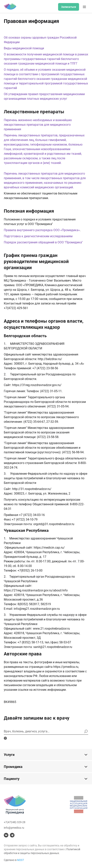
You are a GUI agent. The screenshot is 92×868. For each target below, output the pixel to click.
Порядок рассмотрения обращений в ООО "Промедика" (43, 242)
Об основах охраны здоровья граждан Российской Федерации (40, 40)
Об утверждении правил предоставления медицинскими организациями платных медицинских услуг (44, 96)
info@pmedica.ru (14, 828)
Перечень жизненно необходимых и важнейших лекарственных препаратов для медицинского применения (38, 125)
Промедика (46, 767)
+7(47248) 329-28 (15, 822)
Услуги (46, 755)
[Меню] (84, 7)
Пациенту (46, 779)
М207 (21, 860)
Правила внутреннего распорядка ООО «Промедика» (42, 230)
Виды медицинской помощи (24, 48)
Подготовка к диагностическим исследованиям (38, 236)
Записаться (69, 7)
